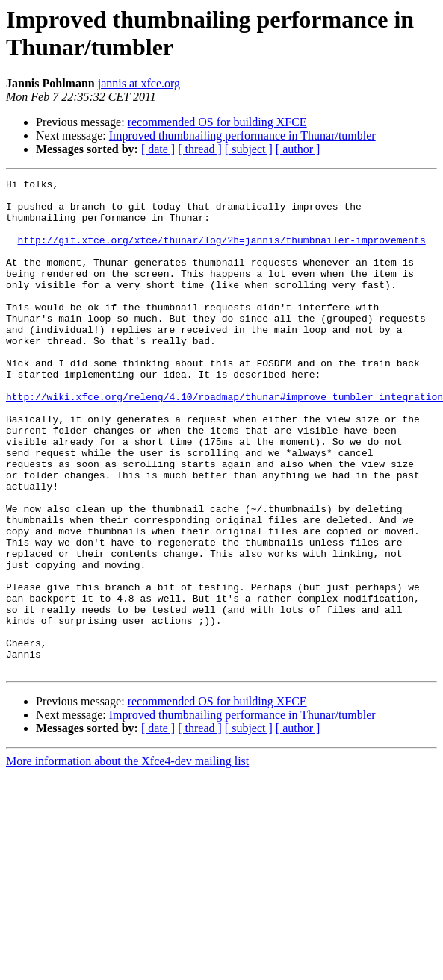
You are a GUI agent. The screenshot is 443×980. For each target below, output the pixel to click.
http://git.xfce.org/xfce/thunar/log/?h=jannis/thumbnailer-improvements (222, 253)
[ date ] (158, 149)
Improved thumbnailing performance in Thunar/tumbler (242, 135)
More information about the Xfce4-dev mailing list (127, 859)
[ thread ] (200, 149)
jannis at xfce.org (139, 83)
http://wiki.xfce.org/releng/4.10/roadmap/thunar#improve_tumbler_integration (224, 441)
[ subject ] (249, 149)
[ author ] (298, 149)
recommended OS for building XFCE (217, 122)
